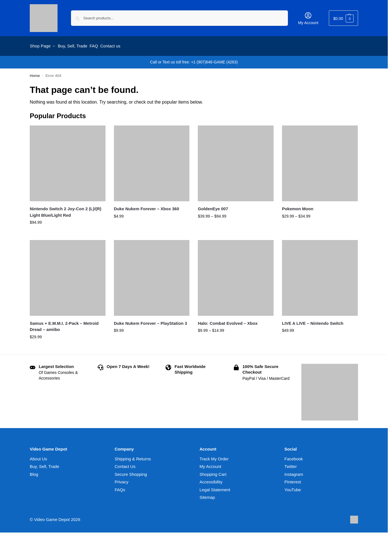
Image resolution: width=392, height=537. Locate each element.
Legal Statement (215, 487)
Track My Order (214, 456)
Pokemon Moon (298, 206)
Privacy (122, 480)
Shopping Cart (213, 472)
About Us (38, 456)
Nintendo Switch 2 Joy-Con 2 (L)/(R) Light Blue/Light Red (66, 209)
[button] (343, 18)
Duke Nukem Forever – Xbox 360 (147, 206)
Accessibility (211, 480)
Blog (34, 472)
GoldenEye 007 (213, 206)
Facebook (294, 456)
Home (35, 73)
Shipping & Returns (133, 456)
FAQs (120, 487)
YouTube (293, 487)
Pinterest (293, 480)
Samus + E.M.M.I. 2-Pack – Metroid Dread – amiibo (64, 324)
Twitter (291, 464)
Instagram (294, 472)
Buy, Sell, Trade (44, 464)
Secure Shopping (131, 472)
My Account (308, 18)
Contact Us (125, 464)
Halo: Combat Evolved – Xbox (228, 321)
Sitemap (207, 495)
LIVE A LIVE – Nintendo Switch (313, 321)
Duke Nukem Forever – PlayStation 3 (151, 321)
